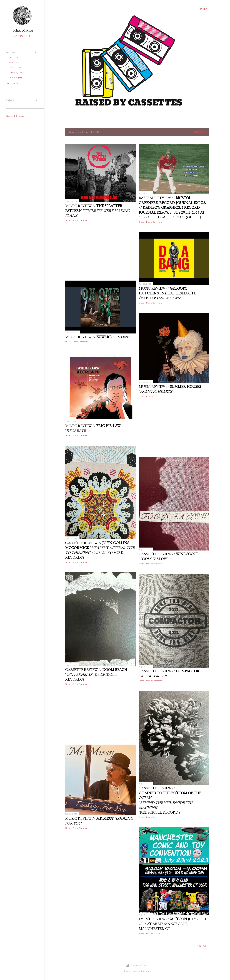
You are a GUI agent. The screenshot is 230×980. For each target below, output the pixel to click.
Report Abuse (15, 116)
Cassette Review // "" (169, 673)
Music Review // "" (97, 211)
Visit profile (22, 36)
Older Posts (201, 946)
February (16, 73)
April (14, 63)
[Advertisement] (100, 251)
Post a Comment (80, 220)
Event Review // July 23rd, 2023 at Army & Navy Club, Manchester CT (173, 924)
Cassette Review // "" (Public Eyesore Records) (100, 550)
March (15, 68)
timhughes (145, 971)
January (15, 78)
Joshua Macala (22, 30)
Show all (200, 132)
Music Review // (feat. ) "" (167, 293)
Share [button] (68, 220)
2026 (12, 58)
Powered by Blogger (137, 965)
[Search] (204, 9)
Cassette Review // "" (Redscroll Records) (96, 674)
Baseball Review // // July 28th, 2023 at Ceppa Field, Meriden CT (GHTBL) (172, 207)
